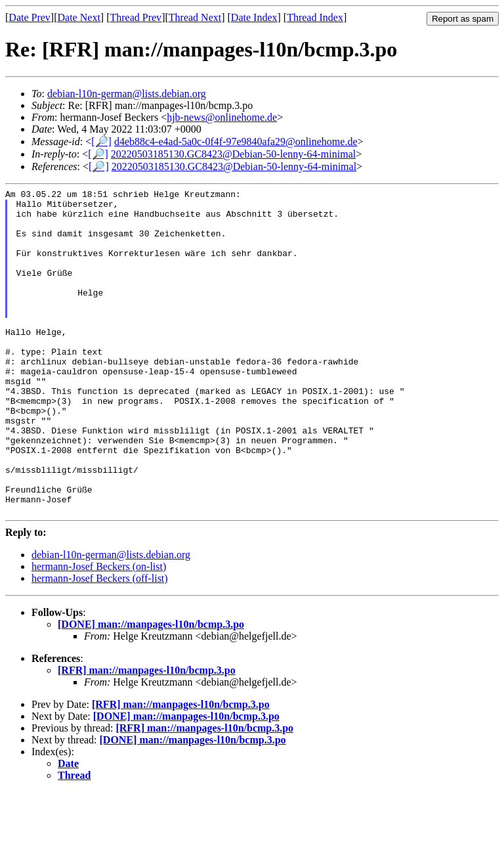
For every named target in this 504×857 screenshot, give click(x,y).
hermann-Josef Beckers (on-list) (99, 631)
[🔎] (101, 142)
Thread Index (315, 17)
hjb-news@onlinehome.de (222, 117)
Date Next (79, 17)
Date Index (254, 17)
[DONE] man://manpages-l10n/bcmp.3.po (151, 689)
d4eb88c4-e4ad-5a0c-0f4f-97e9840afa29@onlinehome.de (236, 142)
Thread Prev (136, 17)
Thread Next (195, 17)
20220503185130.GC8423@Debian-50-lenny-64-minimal (233, 154)
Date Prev (30, 17)
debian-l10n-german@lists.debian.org (127, 94)
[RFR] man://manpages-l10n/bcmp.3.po (147, 735)
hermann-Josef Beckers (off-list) (100, 643)
